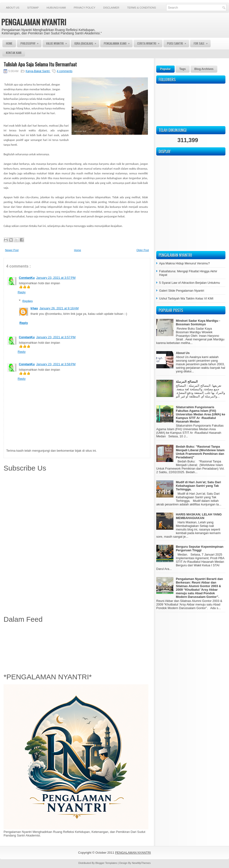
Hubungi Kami (56, 8)
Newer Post (12, 250)
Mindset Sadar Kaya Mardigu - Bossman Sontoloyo (198, 322)
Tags (183, 69)
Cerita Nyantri (150, 43)
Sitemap (33, 8)
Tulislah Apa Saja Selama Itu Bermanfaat (40, 64)
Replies (28, 301)
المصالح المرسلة (187, 382)
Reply (22, 292)
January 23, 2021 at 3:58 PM (56, 364)
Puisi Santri (178, 43)
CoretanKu (27, 278)
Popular (165, 69)
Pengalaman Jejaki (118, 43)
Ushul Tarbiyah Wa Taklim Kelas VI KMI (186, 298)
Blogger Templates (107, 863)
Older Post (143, 250)
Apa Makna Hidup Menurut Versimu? (184, 263)
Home (9, 43)
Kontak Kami (14, 53)
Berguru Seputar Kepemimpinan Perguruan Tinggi (200, 548)
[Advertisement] (77, 647)
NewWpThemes (141, 863)
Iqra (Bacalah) (87, 43)
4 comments (65, 71)
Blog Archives (204, 69)
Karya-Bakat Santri (38, 71)
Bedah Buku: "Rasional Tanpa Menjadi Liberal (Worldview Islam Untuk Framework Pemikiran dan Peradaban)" (200, 452)
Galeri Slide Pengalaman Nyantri (182, 291)
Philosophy (31, 43)
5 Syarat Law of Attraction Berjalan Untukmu (190, 283)
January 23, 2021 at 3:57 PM (56, 278)
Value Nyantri (58, 43)
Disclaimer (111, 8)
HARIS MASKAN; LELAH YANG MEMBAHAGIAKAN (199, 516)
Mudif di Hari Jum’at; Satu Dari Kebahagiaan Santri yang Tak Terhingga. (198, 486)
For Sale (202, 43)
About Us (13, 8)
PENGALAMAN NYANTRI (34, 22)
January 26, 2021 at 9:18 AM (59, 308)
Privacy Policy (85, 8)
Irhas (34, 308)
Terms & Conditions (142, 8)
